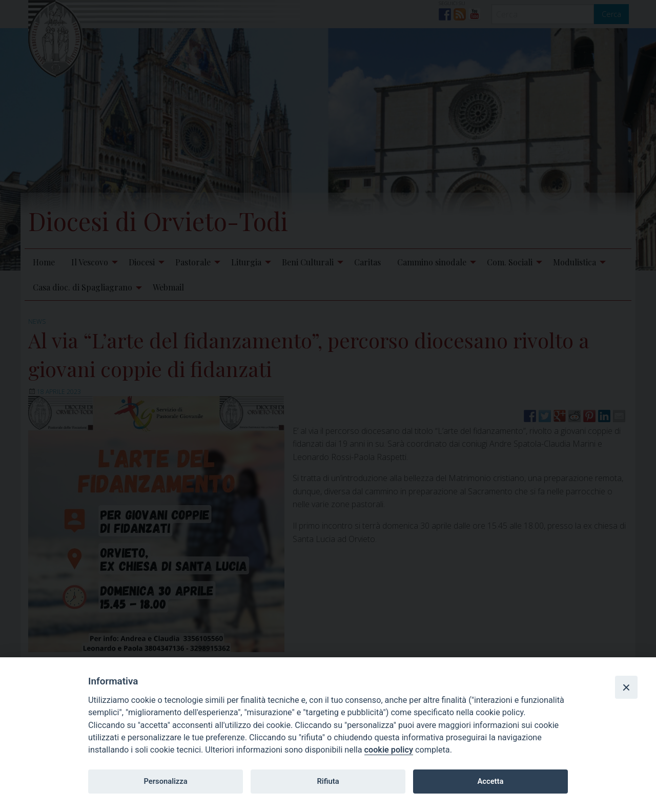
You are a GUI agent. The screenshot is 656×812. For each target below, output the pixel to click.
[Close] (626, 687)
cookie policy (389, 750)
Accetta (490, 781)
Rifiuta (328, 781)
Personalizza (165, 781)
